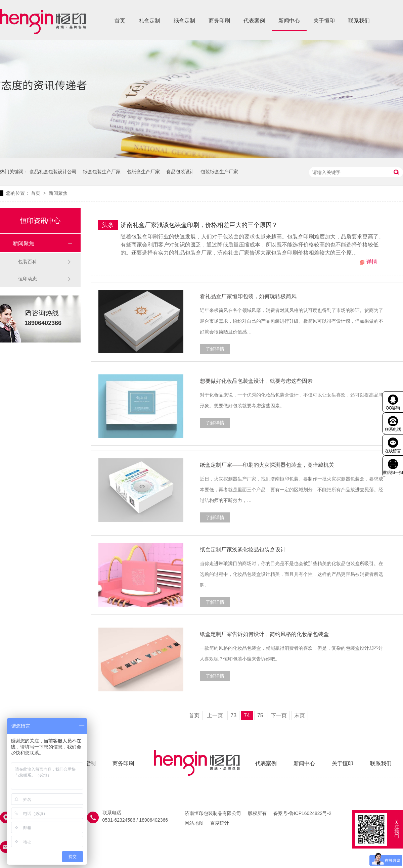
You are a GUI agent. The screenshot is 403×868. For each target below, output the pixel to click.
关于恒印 (324, 21)
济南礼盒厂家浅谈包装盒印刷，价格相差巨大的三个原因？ (199, 225)
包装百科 (28, 262)
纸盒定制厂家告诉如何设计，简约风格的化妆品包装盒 (264, 634)
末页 (300, 715)
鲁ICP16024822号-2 (310, 813)
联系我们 (359, 21)
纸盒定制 (184, 21)
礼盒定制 (149, 21)
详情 (372, 262)
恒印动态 (28, 279)
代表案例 (254, 21)
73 (233, 715)
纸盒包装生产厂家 (102, 172)
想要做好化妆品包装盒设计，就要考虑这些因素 (256, 381)
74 (247, 715)
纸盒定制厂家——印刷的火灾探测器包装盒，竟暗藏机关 (267, 465)
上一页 (215, 715)
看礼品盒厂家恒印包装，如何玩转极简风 (248, 296)
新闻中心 (289, 21)
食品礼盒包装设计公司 (53, 172)
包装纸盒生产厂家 (219, 172)
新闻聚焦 (58, 193)
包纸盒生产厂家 (143, 172)
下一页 (279, 715)
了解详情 (215, 349)
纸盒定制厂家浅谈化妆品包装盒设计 (243, 550)
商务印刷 (219, 21)
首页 (120, 21)
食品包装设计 (180, 172)
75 (260, 715)
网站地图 (194, 823)
